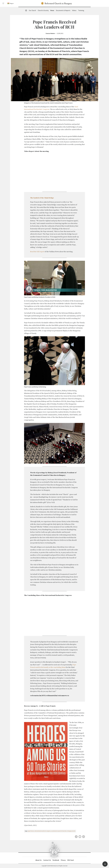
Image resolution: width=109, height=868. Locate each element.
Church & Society (43, 10)
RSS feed (71, 860)
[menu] (3, 3)
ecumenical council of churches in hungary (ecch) (63, 831)
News (52, 10)
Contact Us (47, 860)
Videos (74, 10)
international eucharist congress (43, 831)
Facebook (56, 860)
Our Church (32, 10)
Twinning (81, 10)
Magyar (12, 3)
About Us (39, 860)
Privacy (63, 860)
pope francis (31, 831)
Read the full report (37, 252)
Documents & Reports (63, 10)
